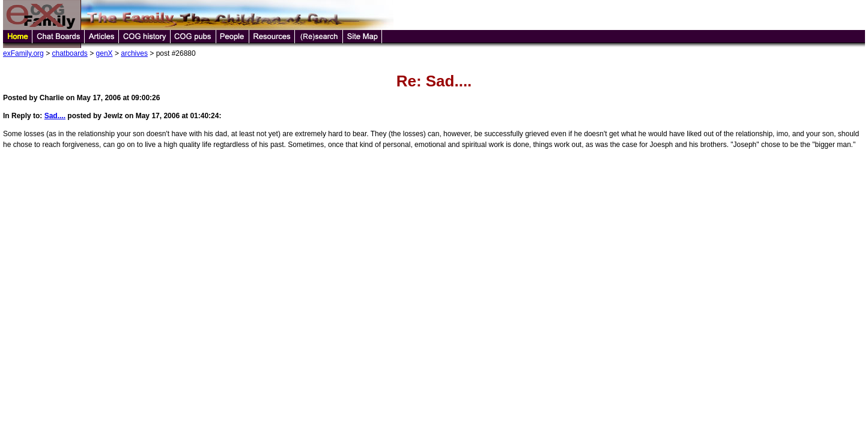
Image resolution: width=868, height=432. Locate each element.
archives (134, 53)
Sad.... (55, 116)
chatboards (69, 53)
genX (105, 53)
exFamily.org (23, 53)
